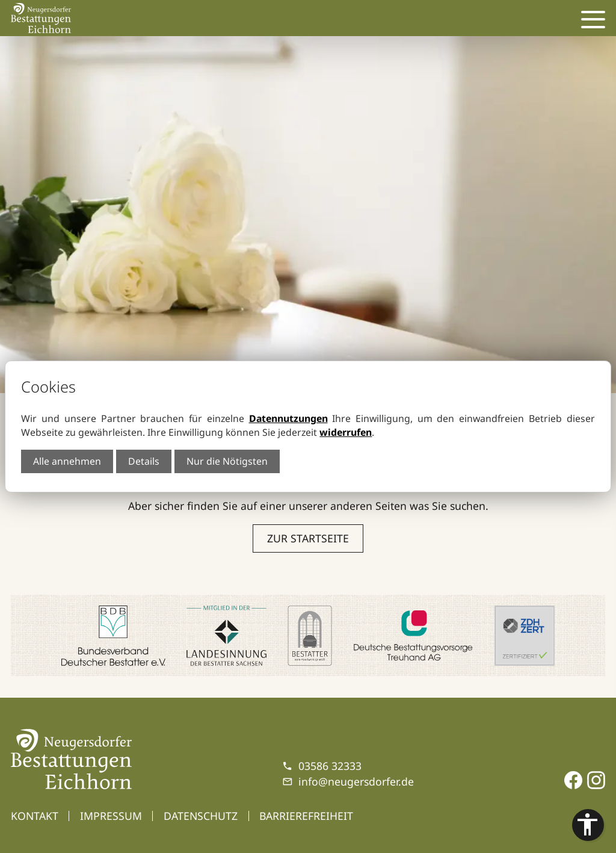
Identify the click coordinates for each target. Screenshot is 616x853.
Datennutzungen (288, 418)
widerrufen (346, 432)
